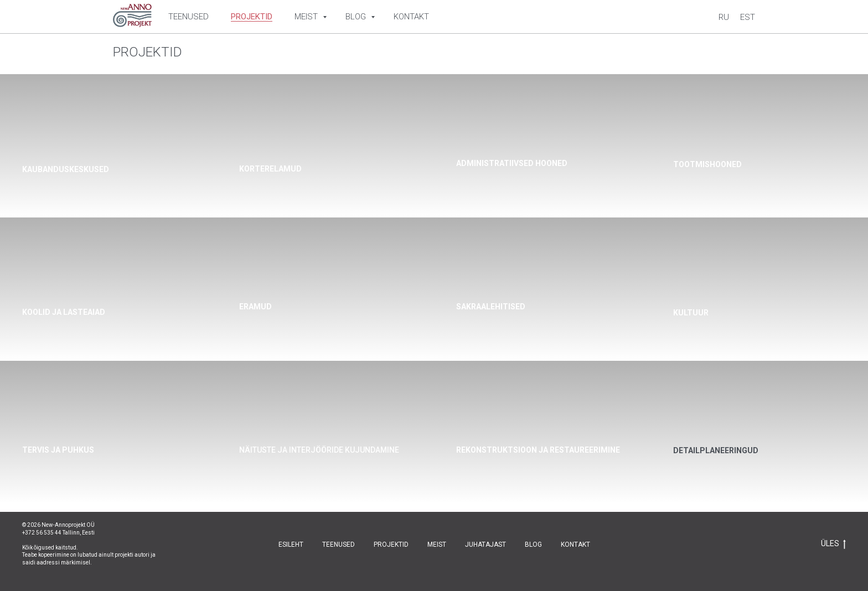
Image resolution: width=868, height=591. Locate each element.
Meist (307, 17)
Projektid (252, 17)
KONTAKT (575, 545)
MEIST (437, 545)
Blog (357, 17)
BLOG (533, 545)
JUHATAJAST (485, 545)
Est (748, 17)
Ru (724, 17)
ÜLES (833, 544)
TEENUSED (339, 545)
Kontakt (411, 17)
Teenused (188, 17)
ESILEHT (291, 545)
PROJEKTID (391, 545)
